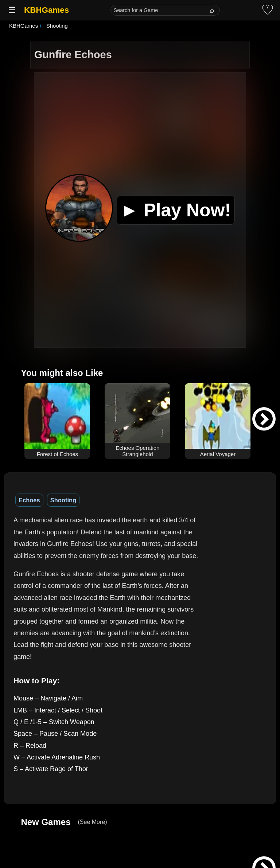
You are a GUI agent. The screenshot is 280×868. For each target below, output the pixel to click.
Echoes (29, 500)
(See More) (92, 822)
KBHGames (46, 10)
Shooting (63, 500)
